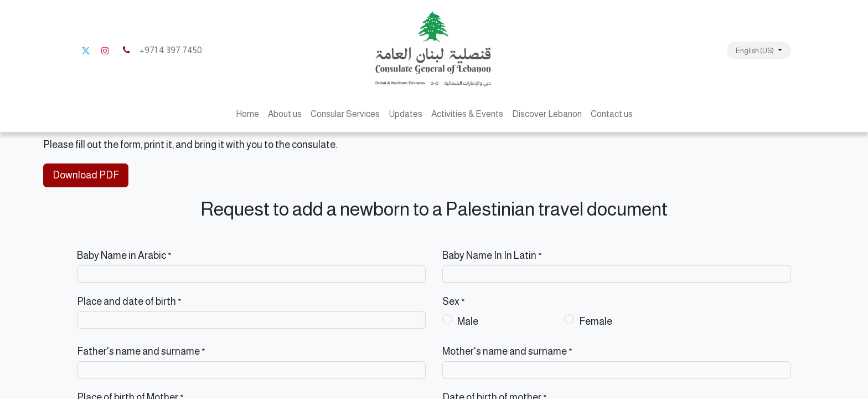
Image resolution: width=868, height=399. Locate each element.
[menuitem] (247, 114)
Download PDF (86, 175)
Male (468, 321)
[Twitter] (86, 50)
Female (596, 321)
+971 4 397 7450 (161, 50)
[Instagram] (105, 50)
